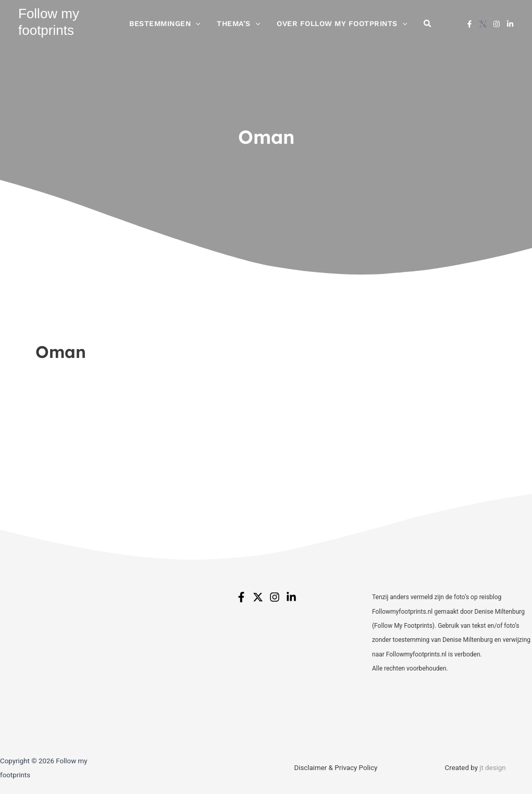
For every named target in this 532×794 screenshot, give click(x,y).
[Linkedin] (510, 27)
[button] (205, 26)
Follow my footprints (49, 24)
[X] (483, 27)
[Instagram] (497, 27)
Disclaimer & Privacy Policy (336, 768)
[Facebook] (469, 27)
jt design (492, 768)
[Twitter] (258, 597)
